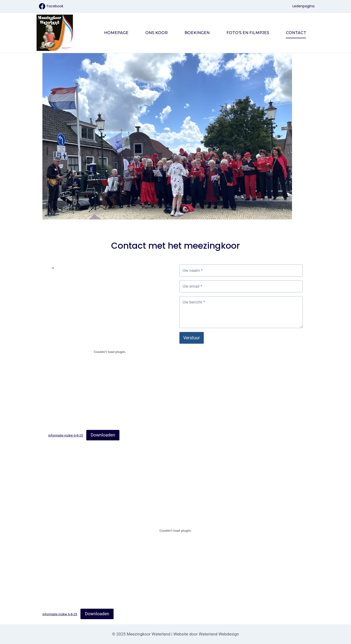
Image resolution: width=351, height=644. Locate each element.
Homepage (116, 33)
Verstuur (192, 338)
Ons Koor (156, 33)
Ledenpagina (303, 6)
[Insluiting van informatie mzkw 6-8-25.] (110, 352)
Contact (296, 33)
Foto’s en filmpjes (248, 33)
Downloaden (103, 435)
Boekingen (197, 33)
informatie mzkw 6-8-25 (66, 435)
